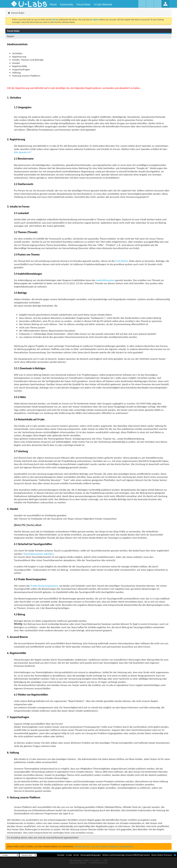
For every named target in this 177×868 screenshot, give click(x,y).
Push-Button (122, 261)
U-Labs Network (103, 4)
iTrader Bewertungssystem (44, 586)
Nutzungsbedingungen (91, 855)
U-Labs (69, 855)
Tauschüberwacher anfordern (39, 554)
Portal (53, 4)
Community (67, 4)
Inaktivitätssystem (105, 280)
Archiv (76, 855)
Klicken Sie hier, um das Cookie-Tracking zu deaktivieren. (104, 846)
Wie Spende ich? (23, 152)
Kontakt (61, 855)
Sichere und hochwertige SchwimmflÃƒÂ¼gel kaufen (126, 855)
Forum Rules (84, 4)
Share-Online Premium (162, 855)
